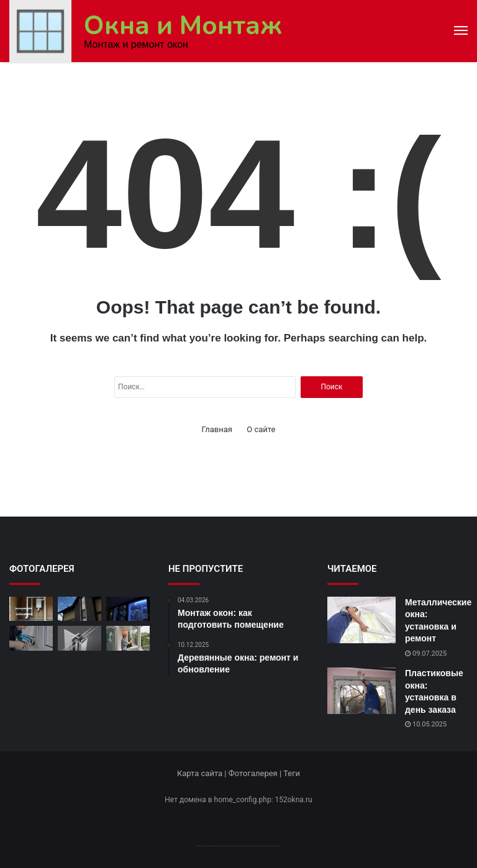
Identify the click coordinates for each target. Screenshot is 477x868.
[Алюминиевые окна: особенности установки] (79, 638)
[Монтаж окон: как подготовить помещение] (128, 638)
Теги (292, 773)
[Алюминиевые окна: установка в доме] (79, 609)
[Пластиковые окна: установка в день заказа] (361, 691)
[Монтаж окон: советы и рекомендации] (31, 609)
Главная (217, 429)
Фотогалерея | (256, 773)
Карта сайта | (203, 773)
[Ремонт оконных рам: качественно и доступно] (31, 638)
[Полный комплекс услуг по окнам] (128, 609)
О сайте (261, 429)
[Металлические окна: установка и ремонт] (361, 620)
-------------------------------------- (239, 845)
